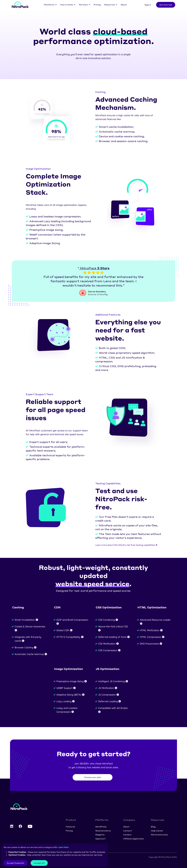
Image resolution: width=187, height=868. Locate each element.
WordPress (101, 827)
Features (70, 827)
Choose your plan (93, 777)
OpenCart (100, 839)
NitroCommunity (159, 835)
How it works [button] (67, 5)
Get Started (166, 5)
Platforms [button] (49, 5)
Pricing (97, 5)
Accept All (39, 863)
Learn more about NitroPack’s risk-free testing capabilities (126, 545)
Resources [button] (110, 5)
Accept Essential (15, 863)
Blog (153, 827)
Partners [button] (83, 5)
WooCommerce (103, 831)
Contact (127, 831)
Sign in (148, 5)
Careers (127, 835)
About (124, 5)
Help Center (157, 831)
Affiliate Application (134, 839)
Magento (100, 835)
